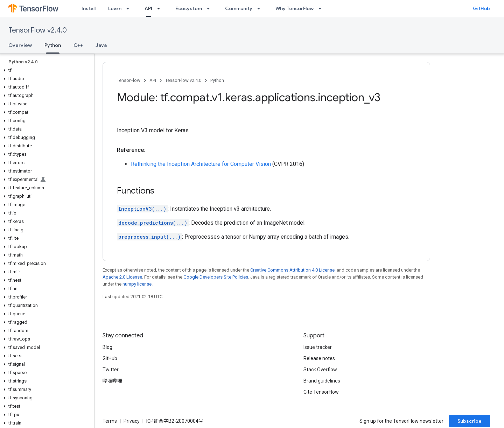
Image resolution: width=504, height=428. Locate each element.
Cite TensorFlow (321, 392)
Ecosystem (189, 8)
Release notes (319, 358)
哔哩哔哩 (112, 381)
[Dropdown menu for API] (161, 8)
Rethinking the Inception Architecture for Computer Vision (201, 164)
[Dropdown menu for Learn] (130, 8)
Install (89, 8)
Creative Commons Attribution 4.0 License (292, 270)
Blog (107, 347)
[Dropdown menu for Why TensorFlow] (322, 8)
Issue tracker (318, 347)
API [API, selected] (148, 8)
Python (217, 80)
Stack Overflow (320, 370)
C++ (78, 45)
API (153, 80)
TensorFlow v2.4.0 (38, 30)
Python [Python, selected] (53, 45)
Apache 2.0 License (122, 277)
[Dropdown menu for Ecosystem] (210, 8)
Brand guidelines (322, 381)
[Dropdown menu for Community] (261, 8)
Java (101, 45)
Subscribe (470, 421)
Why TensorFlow (295, 8)
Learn (115, 8)
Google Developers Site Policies (216, 277)
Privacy (132, 421)
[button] (46, 70)
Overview (20, 45)
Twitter (111, 370)
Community (239, 8)
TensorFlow (129, 80)
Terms (110, 421)
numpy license (137, 284)
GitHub (481, 8)
